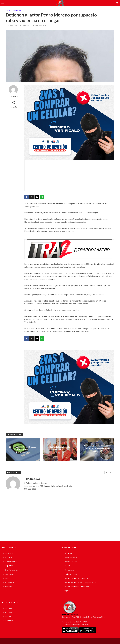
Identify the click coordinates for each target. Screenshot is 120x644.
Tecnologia (9, 574)
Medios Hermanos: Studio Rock (77, 587)
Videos (8, 591)
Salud (7, 578)
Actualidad (9, 557)
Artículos (8, 587)
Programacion (10, 553)
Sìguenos (68, 591)
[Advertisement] (69, 176)
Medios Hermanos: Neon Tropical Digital (80, 582)
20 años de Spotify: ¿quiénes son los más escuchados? (23, 448)
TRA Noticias (27, 25)
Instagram (9, 621)
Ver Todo (109, 472)
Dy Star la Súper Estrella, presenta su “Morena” (60, 448)
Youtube (8, 612)
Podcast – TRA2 (71, 574)
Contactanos (69, 570)
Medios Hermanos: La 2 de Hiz (77, 578)
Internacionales (11, 562)
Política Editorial (71, 562)
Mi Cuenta (68, 553)
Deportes (9, 566)
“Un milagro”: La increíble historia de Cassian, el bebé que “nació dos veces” (97, 448)
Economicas (10, 582)
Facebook (9, 608)
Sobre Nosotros (71, 557)
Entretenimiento (13, 10)
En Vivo (67, 566)
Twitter (8, 617)
